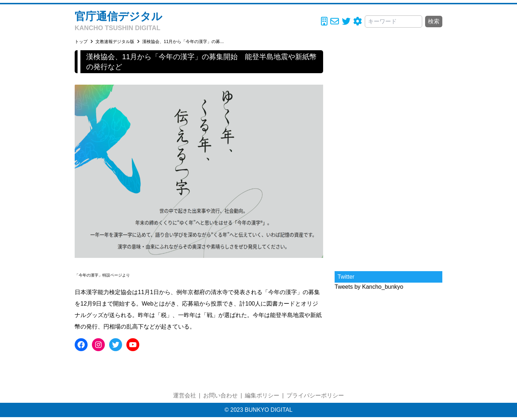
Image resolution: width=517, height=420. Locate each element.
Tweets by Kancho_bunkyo (369, 287)
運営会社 (185, 395)
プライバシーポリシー (315, 395)
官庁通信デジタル (118, 16)
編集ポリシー (262, 395)
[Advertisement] (388, 158)
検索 (434, 21)
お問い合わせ (220, 395)
